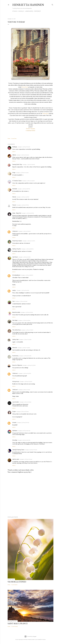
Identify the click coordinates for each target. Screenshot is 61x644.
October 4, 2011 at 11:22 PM (26, 382)
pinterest (37, 11)
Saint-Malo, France (18, 623)
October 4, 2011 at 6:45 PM (24, 320)
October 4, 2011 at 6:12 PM (27, 312)
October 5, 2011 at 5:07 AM (23, 423)
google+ (21, 11)
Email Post (14, 139)
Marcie (14, 197)
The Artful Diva (16, 330)
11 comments (14, 585)
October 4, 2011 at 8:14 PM (25, 356)
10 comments (15, 626)
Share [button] (9, 139)
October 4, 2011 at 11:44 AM (22, 173)
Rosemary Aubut (17, 241)
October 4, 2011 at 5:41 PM (24, 257)
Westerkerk (25, 87)
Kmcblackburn (16, 275)
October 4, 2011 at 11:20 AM (23, 155)
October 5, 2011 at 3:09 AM (22, 412)
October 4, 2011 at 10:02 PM (29, 365)
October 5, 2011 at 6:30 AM (24, 431)
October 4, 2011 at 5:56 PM (27, 275)
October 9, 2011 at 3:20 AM (26, 459)
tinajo (14, 173)
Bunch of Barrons (17, 365)
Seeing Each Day (17, 164)
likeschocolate (16, 312)
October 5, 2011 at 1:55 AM (25, 402)
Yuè (13, 301)
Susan (14, 412)
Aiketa (14, 155)
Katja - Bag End (17, 213)
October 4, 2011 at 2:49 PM (23, 197)
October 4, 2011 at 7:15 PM (27, 330)
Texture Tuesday (30, 129)
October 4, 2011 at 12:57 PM (24, 189)
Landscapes (29, 11)
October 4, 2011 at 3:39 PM (24, 231)
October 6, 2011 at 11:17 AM (31, 450)
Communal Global (31, 131)
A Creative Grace (17, 181)
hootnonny (15, 356)
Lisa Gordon (16, 402)
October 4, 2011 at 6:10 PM (21, 301)
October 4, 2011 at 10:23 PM (25, 373)
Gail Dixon (15, 257)
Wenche (15, 348)
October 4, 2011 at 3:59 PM (27, 249)
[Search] (52, 4)
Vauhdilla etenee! (17, 582)
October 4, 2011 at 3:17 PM (23, 205)
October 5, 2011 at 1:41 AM (24, 390)
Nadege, (15, 147)
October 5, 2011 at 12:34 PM (24, 440)
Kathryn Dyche (17, 249)
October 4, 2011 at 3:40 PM (29, 241)
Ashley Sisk (15, 340)
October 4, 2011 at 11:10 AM (24, 147)
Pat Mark (15, 320)
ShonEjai (15, 440)
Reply (14, 152)
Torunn (14, 205)
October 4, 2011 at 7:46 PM (24, 348)
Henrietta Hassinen (28, 5)
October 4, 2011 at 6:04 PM (23, 290)
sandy (14, 290)
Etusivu (15, 11)
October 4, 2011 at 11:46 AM (28, 181)
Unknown (15, 231)
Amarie (14, 423)
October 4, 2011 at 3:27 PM (28, 213)
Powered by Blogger (30, 636)
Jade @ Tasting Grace (18, 450)
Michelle (15, 189)
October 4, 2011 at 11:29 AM (29, 165)
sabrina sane (16, 459)
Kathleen (15, 431)
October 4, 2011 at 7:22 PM (25, 340)
